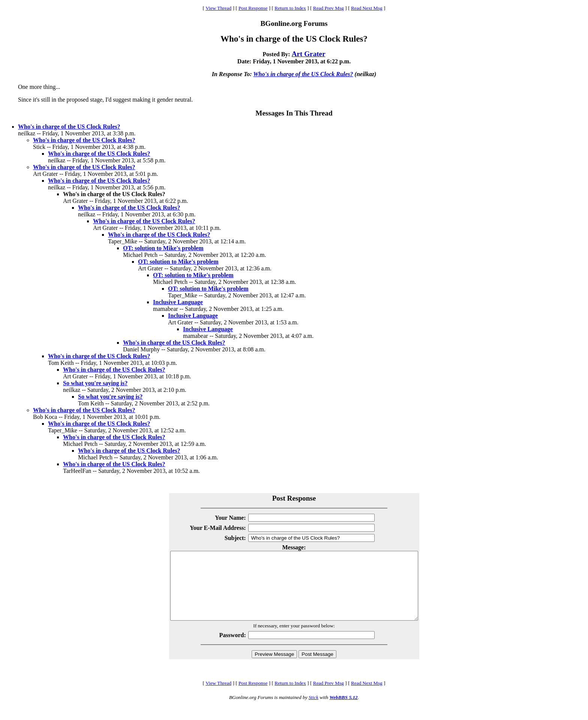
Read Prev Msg (328, 8)
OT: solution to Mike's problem (163, 248)
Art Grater (309, 54)
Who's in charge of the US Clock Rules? (303, 74)
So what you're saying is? (95, 383)
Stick (313, 711)
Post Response (253, 8)
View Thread (218, 8)
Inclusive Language (178, 302)
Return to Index (290, 8)
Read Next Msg (367, 8)
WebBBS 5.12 (343, 711)
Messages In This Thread (294, 113)
